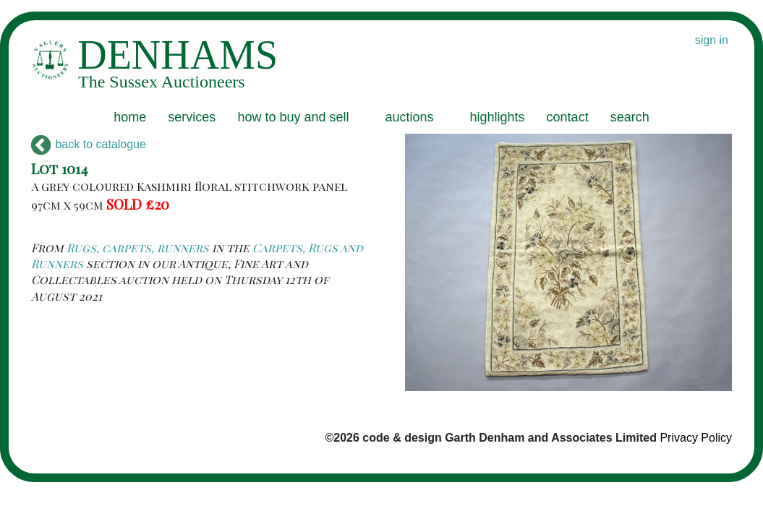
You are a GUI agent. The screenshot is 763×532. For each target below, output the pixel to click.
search (630, 117)
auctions (409, 117)
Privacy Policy (696, 438)
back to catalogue (89, 144)
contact (568, 117)
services (192, 117)
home (130, 117)
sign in (712, 40)
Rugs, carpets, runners (138, 248)
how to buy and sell (293, 117)
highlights (498, 117)
